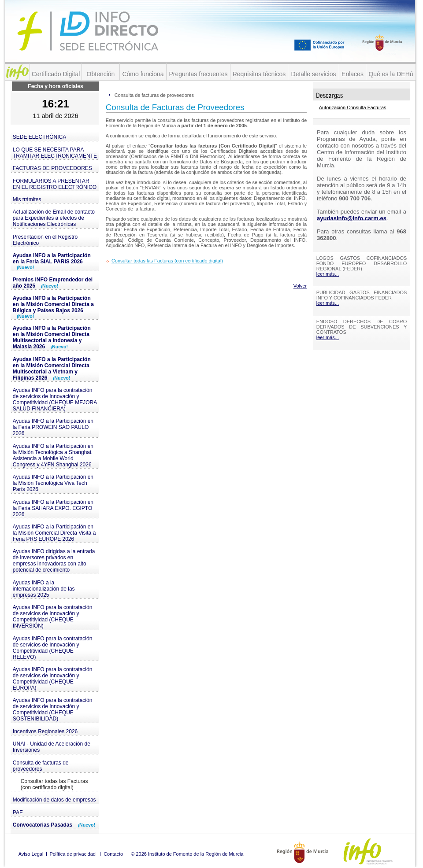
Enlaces (352, 74)
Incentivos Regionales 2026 (45, 731)
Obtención (101, 74)
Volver (300, 286)
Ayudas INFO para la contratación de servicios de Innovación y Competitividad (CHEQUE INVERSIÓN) (53, 617)
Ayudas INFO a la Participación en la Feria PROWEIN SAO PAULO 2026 (53, 427)
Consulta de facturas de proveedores (41, 766)
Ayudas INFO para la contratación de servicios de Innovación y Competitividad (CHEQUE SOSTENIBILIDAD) (53, 709)
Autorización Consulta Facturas (353, 107)
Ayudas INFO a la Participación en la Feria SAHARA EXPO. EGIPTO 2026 (53, 508)
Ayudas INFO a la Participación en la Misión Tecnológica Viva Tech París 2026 (53, 483)
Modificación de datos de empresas (54, 800)
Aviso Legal (31, 854)
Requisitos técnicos (259, 74)
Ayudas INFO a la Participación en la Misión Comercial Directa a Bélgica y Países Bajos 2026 (53, 307)
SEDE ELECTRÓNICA (39, 137)
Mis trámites (27, 199)
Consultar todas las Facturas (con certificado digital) (54, 784)
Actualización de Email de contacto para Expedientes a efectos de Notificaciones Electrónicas (54, 218)
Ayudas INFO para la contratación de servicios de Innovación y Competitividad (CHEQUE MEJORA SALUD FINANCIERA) (55, 399)
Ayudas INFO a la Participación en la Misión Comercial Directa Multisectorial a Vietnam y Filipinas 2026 (52, 369)
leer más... (328, 274)
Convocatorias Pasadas (54, 825)
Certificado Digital (56, 74)
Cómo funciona (143, 74)
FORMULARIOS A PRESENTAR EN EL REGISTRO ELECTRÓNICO (55, 184)
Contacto (113, 854)
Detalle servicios (314, 74)
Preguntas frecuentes (198, 74)
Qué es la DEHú (391, 74)
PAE (18, 813)
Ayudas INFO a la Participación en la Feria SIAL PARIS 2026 (52, 261)
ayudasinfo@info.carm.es (352, 218)
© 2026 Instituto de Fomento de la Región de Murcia (187, 854)
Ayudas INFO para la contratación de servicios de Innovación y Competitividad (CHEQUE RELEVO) (53, 648)
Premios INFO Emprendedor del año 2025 (53, 283)
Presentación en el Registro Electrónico (45, 240)
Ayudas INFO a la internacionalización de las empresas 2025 (44, 589)
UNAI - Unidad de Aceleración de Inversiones (52, 747)
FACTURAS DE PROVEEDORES (52, 168)
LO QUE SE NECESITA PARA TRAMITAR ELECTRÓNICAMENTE (55, 153)
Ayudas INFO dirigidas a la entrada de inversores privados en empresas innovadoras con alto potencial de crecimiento (54, 561)
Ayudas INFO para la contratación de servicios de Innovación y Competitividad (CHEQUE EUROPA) (53, 679)
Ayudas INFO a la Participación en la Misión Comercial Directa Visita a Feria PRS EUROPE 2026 (54, 533)
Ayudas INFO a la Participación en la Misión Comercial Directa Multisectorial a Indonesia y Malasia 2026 (52, 337)
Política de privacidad (72, 854)
